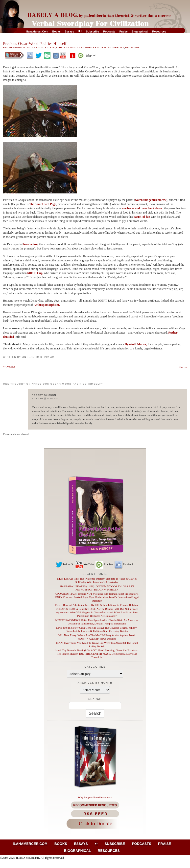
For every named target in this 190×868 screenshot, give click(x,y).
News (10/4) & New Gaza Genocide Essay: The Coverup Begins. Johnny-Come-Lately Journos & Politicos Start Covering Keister (97, 629)
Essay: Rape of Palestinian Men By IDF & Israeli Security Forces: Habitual (97, 605)
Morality (104, 48)
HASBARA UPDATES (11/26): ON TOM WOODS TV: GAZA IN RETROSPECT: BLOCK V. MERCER (97, 588)
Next (183, 367)
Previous (9, 367)
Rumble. (104, 564)
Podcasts (109, 31)
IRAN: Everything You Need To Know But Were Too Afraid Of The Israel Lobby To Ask (97, 645)
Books (56, 31)
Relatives (132, 48)
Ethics (61, 48)
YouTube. (84, 564)
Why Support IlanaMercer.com (95, 797)
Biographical (140, 31)
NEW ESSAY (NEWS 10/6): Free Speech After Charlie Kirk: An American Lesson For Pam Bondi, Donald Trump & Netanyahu (97, 622)
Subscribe (92, 31)
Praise (124, 31)
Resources (159, 31)
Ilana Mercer (86, 48)
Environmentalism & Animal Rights (29, 48)
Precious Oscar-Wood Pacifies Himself (35, 44)
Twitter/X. (65, 564)
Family (71, 48)
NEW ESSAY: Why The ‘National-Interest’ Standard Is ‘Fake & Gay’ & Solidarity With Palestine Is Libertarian (97, 580)
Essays (69, 31)
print (91, 55)
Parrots (118, 48)
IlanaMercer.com (37, 31)
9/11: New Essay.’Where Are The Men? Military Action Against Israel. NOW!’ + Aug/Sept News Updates (97, 637)
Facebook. (124, 564)
